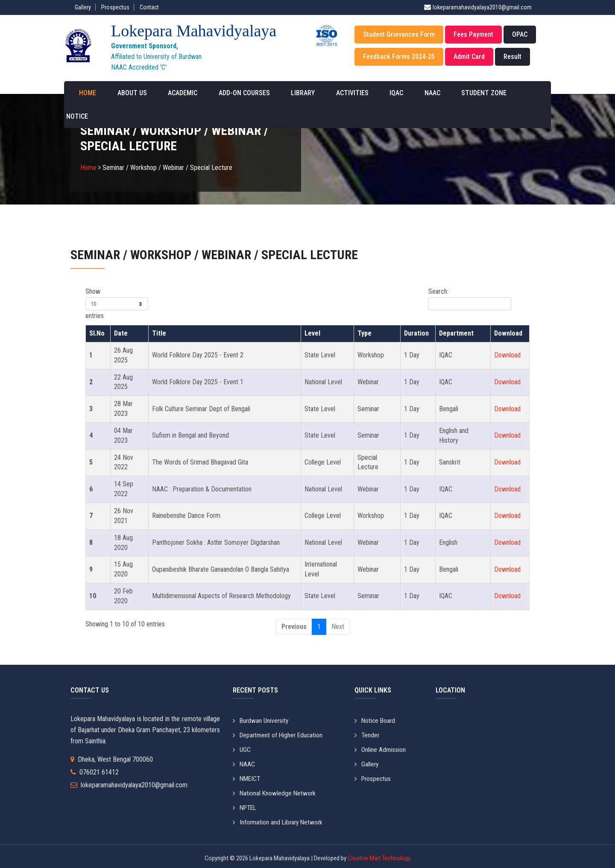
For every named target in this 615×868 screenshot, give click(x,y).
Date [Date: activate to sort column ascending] (121, 333)
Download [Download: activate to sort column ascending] (508, 333)
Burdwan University (262, 720)
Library (289, 93)
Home (90, 93)
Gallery (83, 7)
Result (512, 57)
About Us (130, 93)
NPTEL (246, 805)
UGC (242, 749)
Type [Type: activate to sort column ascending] (365, 333)
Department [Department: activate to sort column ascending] (456, 333)
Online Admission (380, 749)
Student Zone (454, 93)
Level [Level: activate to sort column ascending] (312, 333)
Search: (470, 299)
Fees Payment (473, 34)
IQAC (374, 93)
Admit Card (469, 57)
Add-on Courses (234, 93)
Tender (367, 735)
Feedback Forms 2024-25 (399, 57)
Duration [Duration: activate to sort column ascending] (416, 333)
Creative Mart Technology (378, 855)
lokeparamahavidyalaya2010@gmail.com (482, 7)
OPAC (520, 34)
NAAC (406, 93)
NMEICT (247, 777)
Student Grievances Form (399, 34)
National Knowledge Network (275, 791)
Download (507, 355)
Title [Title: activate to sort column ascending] (159, 333)
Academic (177, 93)
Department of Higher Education (279, 735)
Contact (149, 7)
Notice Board (376, 720)
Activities (334, 93)
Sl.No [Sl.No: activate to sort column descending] (97, 333)
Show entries (117, 304)
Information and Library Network (279, 819)
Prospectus (115, 7)
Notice (504, 93)
